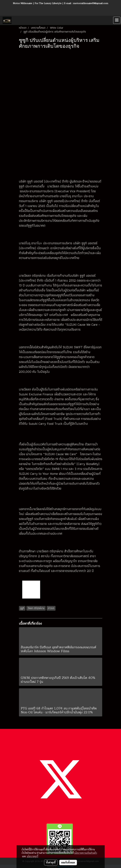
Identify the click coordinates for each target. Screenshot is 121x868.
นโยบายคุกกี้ (32, 856)
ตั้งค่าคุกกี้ (51, 862)
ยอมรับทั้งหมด (68, 862)
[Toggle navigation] (117, 20)
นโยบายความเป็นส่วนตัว (86, 853)
